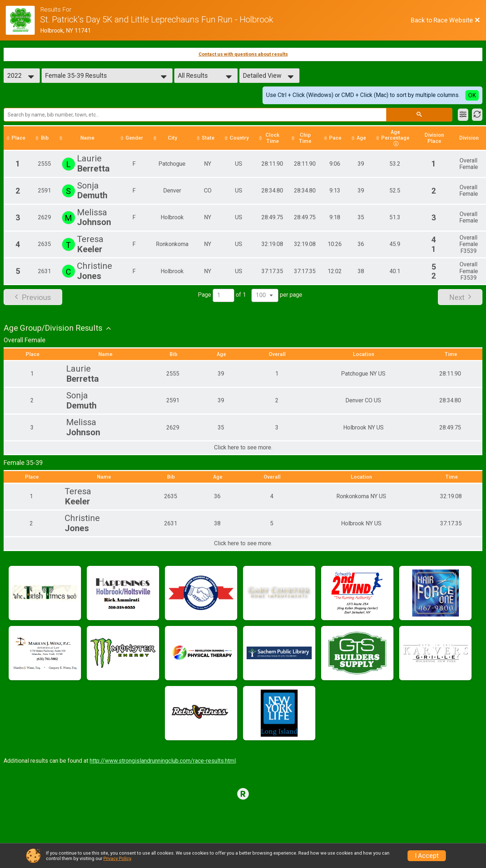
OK (472, 95)
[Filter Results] (463, 115)
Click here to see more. (243, 448)
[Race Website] (23, 20)
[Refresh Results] (477, 115)
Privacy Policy (117, 858)
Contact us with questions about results (243, 54)
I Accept (427, 856)
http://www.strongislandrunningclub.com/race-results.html (163, 761)
